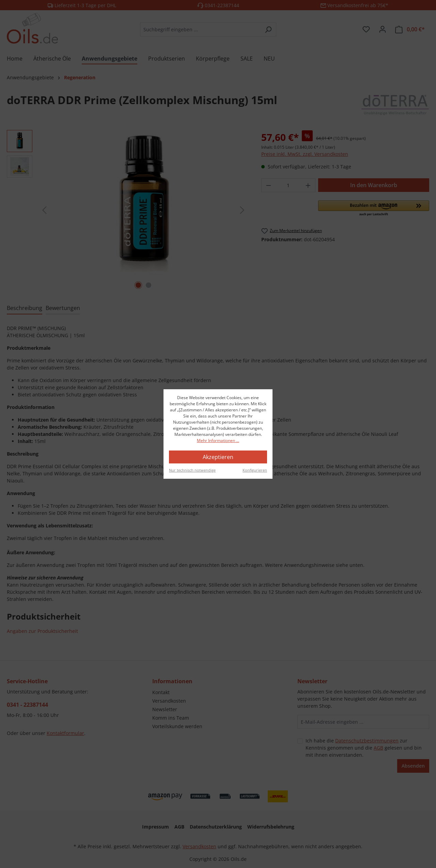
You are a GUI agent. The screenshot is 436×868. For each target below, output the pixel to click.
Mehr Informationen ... (218, 440)
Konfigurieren (255, 470)
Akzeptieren (218, 457)
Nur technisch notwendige (192, 470)
